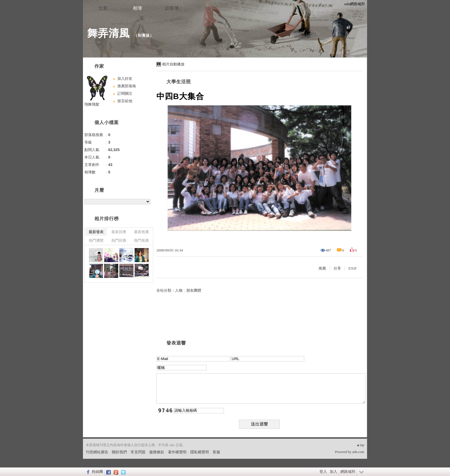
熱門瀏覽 (96, 240)
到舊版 (144, 35)
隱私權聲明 (200, 452)
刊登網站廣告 (97, 452)
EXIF (353, 268)
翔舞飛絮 (92, 104)
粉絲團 (97, 472)
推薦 (322, 268)
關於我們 (119, 452)
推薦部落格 (127, 86)
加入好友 (125, 79)
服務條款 (157, 452)
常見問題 (138, 452)
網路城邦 (348, 472)
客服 (216, 452)
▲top (360, 445)
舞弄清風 (108, 33)
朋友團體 (194, 290)
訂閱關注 (125, 93)
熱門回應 (119, 240)
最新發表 (96, 232)
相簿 (137, 8)
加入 (333, 472)
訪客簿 (172, 8)
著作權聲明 (177, 452)
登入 (323, 472)
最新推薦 (141, 232)
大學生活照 (179, 82)
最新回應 (119, 232)
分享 (337, 268)
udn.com (358, 452)
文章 (103, 8)
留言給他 (125, 101)
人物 (179, 290)
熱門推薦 (141, 240)
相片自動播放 (173, 64)
